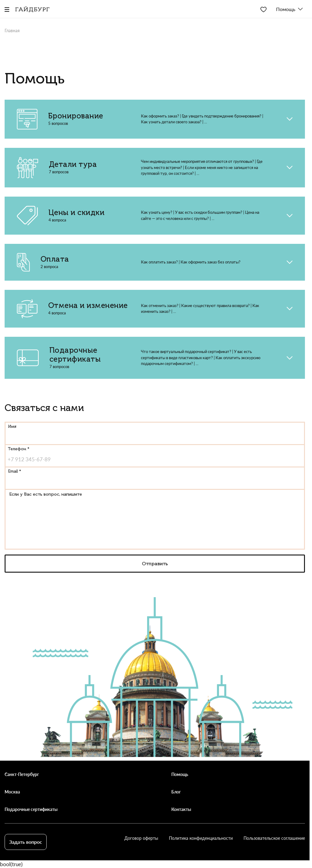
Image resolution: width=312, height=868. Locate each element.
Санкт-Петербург (22, 774)
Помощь (180, 774)
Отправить (155, 564)
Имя (12, 426)
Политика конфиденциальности (201, 838)
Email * (15, 471)
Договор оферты (141, 838)
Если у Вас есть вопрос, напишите (46, 494)
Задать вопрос (26, 842)
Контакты (181, 809)
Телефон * (19, 449)
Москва (12, 792)
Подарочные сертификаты (31, 809)
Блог (176, 792)
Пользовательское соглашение (274, 838)
